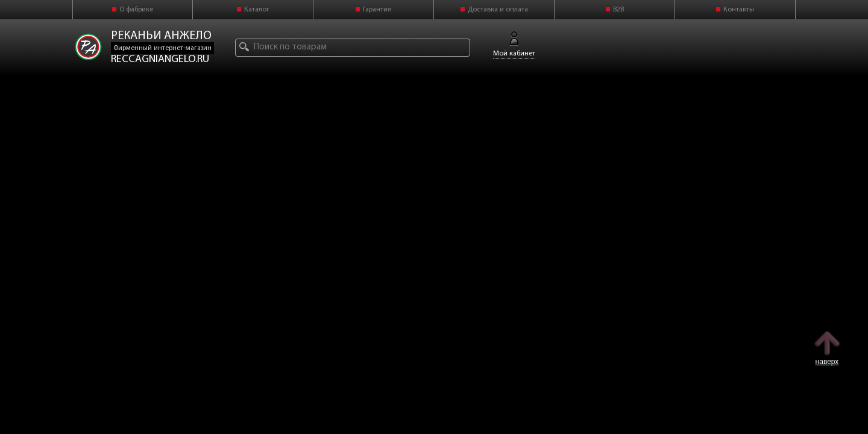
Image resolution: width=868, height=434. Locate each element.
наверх (827, 361)
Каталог (257, 10)
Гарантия (377, 10)
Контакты (739, 10)
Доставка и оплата (498, 10)
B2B (618, 10)
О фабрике (136, 10)
